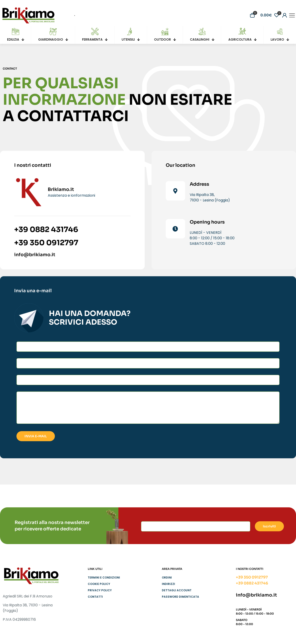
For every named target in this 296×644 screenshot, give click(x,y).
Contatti (95, 597)
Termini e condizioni (104, 578)
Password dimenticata (180, 597)
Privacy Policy (100, 590)
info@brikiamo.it (35, 255)
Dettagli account (177, 590)
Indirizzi (168, 584)
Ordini (167, 578)
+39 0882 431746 (46, 229)
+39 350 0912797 (46, 243)
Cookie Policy (99, 584)
